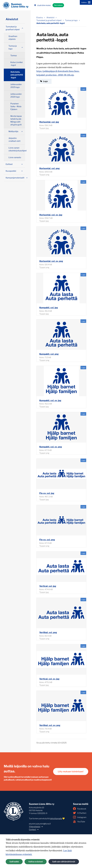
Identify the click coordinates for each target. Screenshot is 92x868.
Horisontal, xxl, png (49, 168)
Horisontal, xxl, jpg (49, 122)
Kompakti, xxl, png (49, 354)
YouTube (79, 821)
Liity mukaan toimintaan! (71, 771)
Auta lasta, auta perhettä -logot (17, 75)
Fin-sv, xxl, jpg (47, 493)
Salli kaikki (14, 862)
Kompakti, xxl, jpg (49, 308)
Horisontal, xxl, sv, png (51, 261)
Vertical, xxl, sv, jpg (49, 679)
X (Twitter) (80, 813)
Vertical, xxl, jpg (48, 586)
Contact (32, 829)
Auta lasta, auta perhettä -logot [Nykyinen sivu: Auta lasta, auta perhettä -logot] (51, 23)
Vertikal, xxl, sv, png (50, 725)
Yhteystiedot (35, 827)
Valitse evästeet (36, 862)
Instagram (80, 817)
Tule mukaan (58, 5)
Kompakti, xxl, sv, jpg (50, 400)
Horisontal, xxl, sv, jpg (51, 215)
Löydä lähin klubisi (42, 5)
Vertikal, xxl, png (48, 632)
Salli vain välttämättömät (64, 862)
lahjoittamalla (56, 819)
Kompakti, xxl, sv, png (51, 447)
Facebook (80, 809)
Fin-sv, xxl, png (47, 540)
